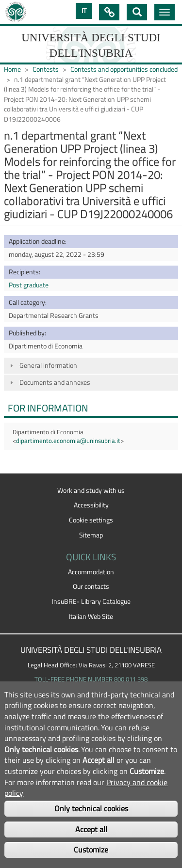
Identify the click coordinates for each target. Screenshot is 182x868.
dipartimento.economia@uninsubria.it (68, 441)
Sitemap (91, 535)
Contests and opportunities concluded (124, 69)
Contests (46, 69)
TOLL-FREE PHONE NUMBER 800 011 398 (91, 679)
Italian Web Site (91, 616)
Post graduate (29, 285)
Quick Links (109, 12)
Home (12, 69)
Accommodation (91, 572)
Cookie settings (91, 520)
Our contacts (91, 586)
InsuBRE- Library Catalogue (91, 601)
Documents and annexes (55, 382)
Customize (91, 850)
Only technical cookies (91, 808)
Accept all (91, 829)
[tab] (91, 366)
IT (84, 11)
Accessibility (91, 505)
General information (48, 365)
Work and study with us (91, 490)
